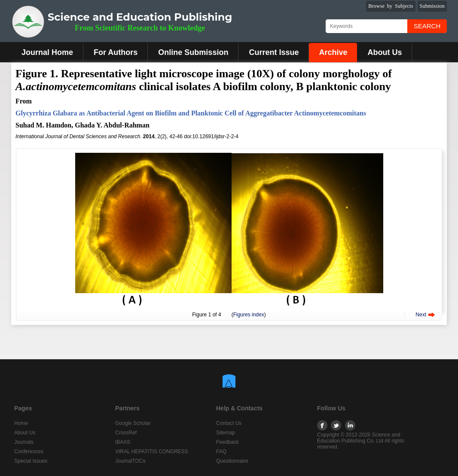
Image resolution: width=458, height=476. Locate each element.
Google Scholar (133, 423)
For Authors (116, 52)
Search (427, 26)
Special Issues (31, 461)
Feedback (227, 442)
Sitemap (226, 433)
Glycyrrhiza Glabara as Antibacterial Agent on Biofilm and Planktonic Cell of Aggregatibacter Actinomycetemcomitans (191, 113)
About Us (385, 52)
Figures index (249, 315)
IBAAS (123, 442)
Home (21, 423)
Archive (333, 52)
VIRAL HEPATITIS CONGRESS (152, 452)
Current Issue (274, 52)
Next (421, 315)
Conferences (29, 452)
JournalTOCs (130, 461)
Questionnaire (232, 461)
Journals (24, 442)
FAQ (221, 452)
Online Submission (193, 52)
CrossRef (126, 433)
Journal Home (47, 52)
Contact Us (229, 423)
